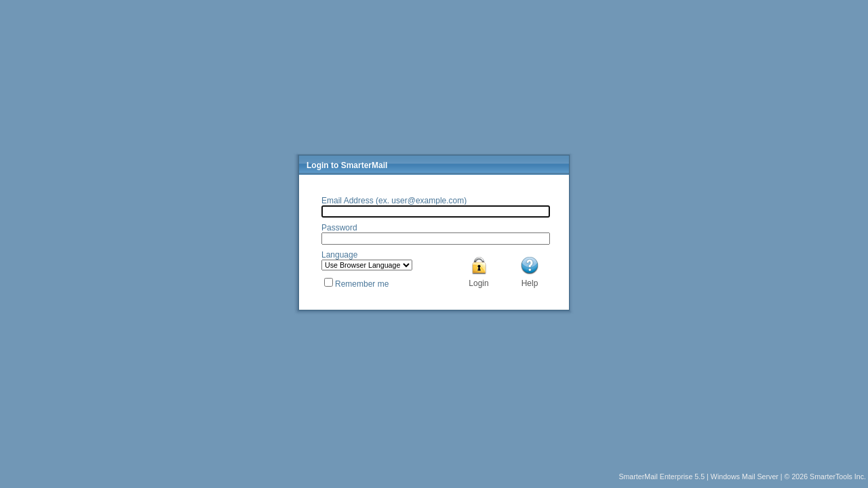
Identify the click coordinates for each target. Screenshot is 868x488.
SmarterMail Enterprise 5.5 (662, 476)
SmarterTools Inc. (838, 476)
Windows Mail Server (745, 476)
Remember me (362, 284)
